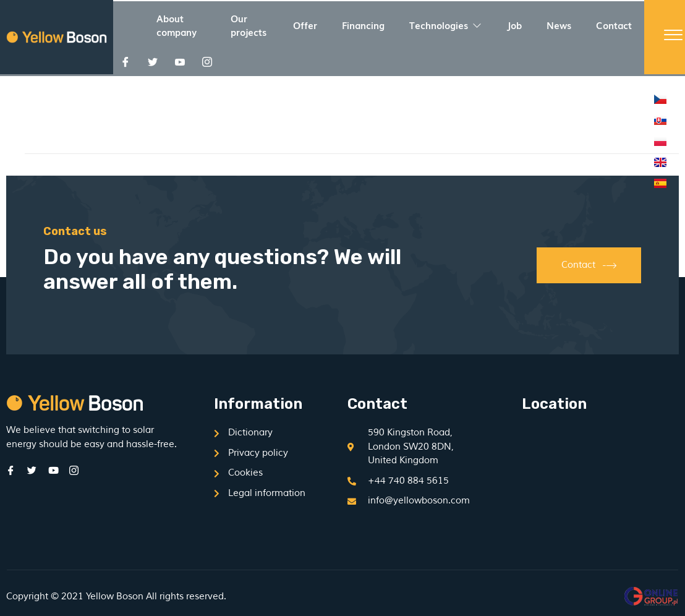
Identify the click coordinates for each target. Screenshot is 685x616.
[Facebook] (126, 62)
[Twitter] (153, 62)
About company (177, 25)
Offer (305, 25)
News (559, 25)
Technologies (445, 25)
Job (514, 25)
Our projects (249, 25)
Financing (363, 25)
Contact (614, 25)
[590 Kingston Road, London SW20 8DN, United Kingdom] (600, 476)
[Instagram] (207, 62)
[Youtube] (180, 62)
